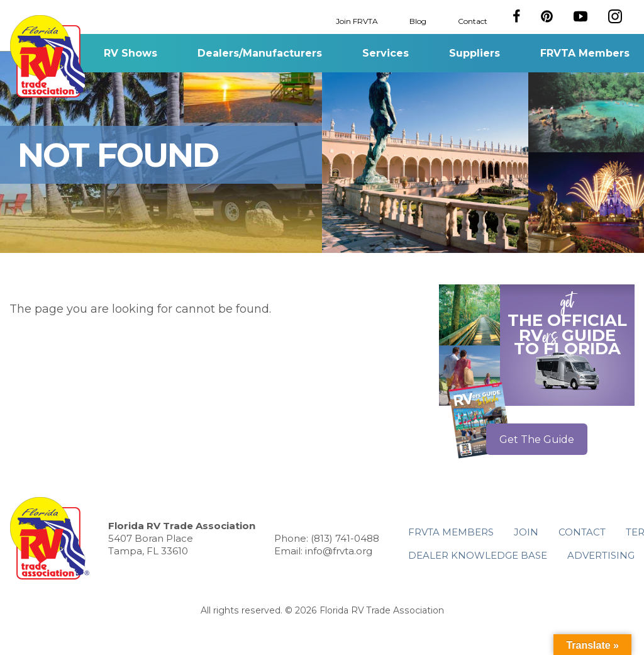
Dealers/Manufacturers (260, 53)
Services (386, 53)
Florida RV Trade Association (49, 56)
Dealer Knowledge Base (478, 555)
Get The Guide (537, 439)
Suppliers (475, 53)
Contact (473, 20)
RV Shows (130, 53)
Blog (418, 20)
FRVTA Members (585, 53)
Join (526, 532)
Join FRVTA (357, 20)
